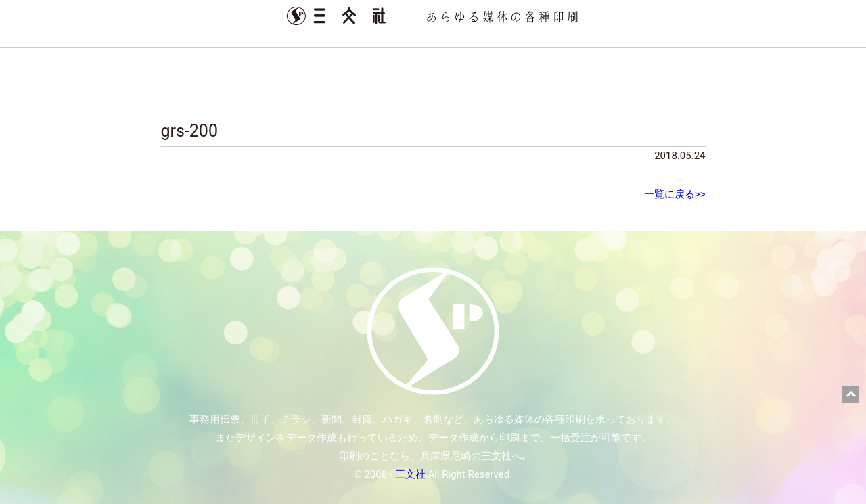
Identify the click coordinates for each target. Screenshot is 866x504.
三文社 (410, 474)
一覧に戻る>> (675, 194)
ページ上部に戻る (851, 394)
